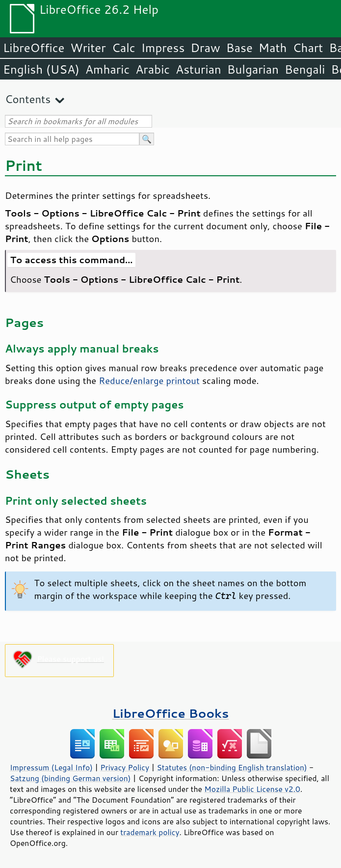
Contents (28, 99)
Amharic (107, 69)
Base (239, 48)
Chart (308, 48)
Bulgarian (253, 69)
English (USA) (41, 69)
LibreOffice (34, 48)
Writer (88, 48)
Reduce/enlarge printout (149, 380)
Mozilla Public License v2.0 (252, 789)
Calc (124, 48)
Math (273, 48)
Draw (205, 48)
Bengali (305, 69)
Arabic (153, 69)
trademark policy (150, 832)
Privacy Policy (125, 767)
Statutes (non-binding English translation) (232, 767)
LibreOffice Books (171, 713)
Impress (163, 48)
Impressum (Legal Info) (51, 767)
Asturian (198, 69)
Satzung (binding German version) (70, 778)
